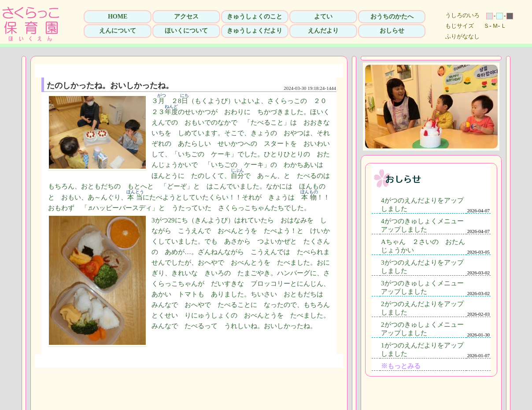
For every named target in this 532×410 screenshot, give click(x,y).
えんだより (323, 31)
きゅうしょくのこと (255, 17)
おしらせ (392, 31)
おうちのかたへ (392, 17)
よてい (323, 17)
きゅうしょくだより (255, 31)
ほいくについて (186, 31)
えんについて (118, 31)
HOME (118, 17)
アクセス (186, 17)
